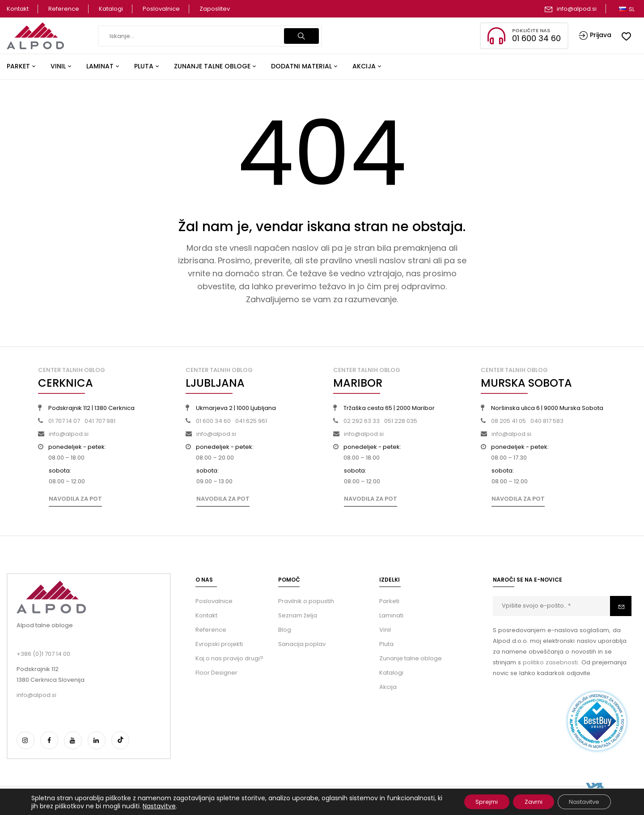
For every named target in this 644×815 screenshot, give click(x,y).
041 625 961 (251, 421)
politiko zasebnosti (550, 662)
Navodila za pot (75, 499)
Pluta (386, 644)
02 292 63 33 (362, 421)
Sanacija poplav (302, 644)
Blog (285, 630)
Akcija (388, 687)
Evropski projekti (219, 644)
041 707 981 (100, 421)
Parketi (389, 601)
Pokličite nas (531, 30)
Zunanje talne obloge (411, 658)
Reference (64, 9)
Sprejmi (473, 801)
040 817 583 (547, 421)
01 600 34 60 (213, 421)
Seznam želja (298, 615)
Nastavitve (216, 805)
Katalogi (111, 9)
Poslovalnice (161, 9)
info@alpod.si (577, 9)
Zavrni (525, 801)
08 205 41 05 (508, 421)
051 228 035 (401, 421)
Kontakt (18, 9)
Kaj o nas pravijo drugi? (229, 658)
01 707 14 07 (64, 421)
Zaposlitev (215, 9)
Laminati (391, 615)
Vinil (385, 630)
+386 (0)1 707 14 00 (43, 654)
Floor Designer (216, 673)
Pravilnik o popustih (306, 601)
